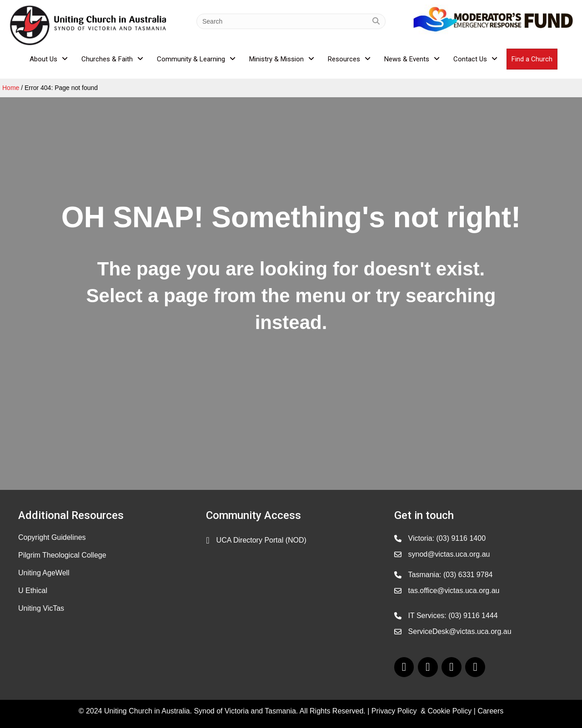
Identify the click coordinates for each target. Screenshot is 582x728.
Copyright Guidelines (52, 537)
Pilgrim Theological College (62, 555)
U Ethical (33, 591)
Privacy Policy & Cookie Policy (422, 711)
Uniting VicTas (41, 608)
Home (11, 88)
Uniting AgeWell (44, 573)
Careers (490, 711)
